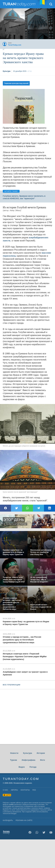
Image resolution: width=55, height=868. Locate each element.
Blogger (14, 813)
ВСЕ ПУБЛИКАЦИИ (12, 685)
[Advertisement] (24, 106)
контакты (25, 790)
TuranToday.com (19, 4)
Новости (14, 753)
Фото (43, 760)
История (41, 753)
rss (34, 790)
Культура (27, 753)
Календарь (8, 820)
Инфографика (29, 760)
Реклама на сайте (24, 820)
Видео (22, 767)
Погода (33, 767)
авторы (14, 790)
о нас (5, 790)
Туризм (14, 760)
